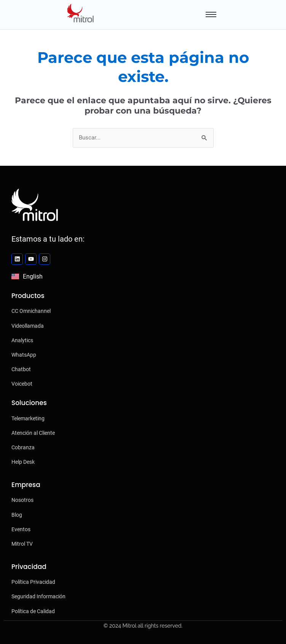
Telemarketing (28, 418)
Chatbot (21, 369)
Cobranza (23, 447)
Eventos (21, 529)
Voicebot (22, 384)
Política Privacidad (33, 582)
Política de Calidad (33, 611)
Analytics (22, 340)
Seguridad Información (38, 596)
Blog (17, 515)
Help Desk (23, 462)
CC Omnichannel (31, 311)
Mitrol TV (22, 544)
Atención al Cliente (33, 433)
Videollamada (28, 326)
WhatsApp (24, 355)
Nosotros (22, 500)
